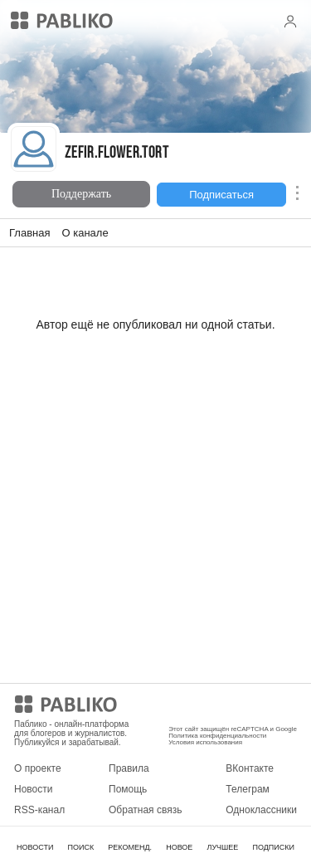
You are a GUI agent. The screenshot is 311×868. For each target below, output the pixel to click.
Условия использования (205, 742)
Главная (29, 233)
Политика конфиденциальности (217, 736)
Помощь (128, 789)
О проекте (38, 768)
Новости (33, 789)
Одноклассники (261, 810)
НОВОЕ (179, 847)
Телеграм (248, 789)
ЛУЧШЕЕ (222, 847)
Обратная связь (145, 810)
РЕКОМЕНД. (130, 847)
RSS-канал (39, 810)
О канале (85, 233)
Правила (129, 768)
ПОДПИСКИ (273, 847)
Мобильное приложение (224, 707)
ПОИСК (80, 847)
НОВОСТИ (35, 847)
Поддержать (81, 194)
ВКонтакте (250, 768)
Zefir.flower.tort (117, 154)
